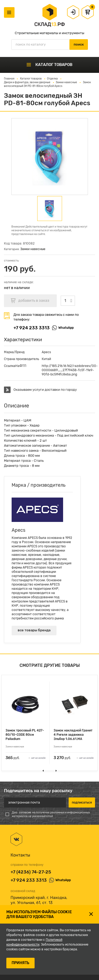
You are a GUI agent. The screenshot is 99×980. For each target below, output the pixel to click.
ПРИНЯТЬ (20, 963)
